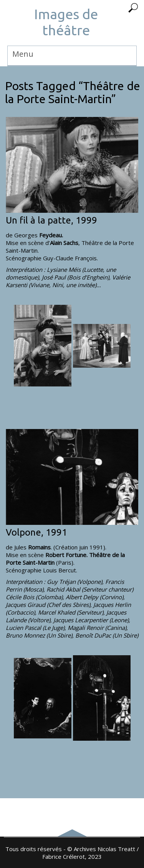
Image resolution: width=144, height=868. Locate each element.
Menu (23, 54)
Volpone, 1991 (36, 532)
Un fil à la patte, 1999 (51, 220)
